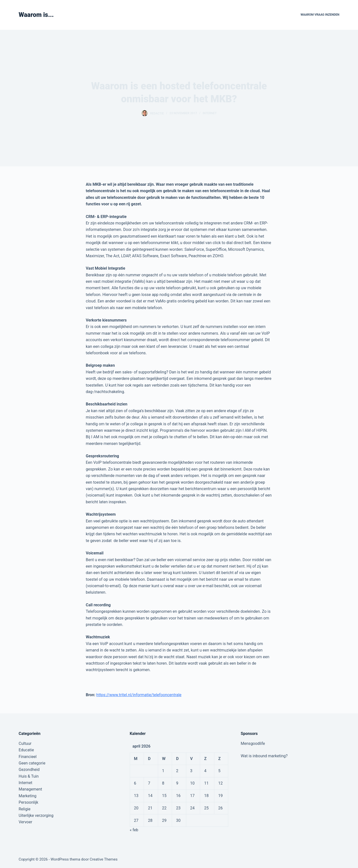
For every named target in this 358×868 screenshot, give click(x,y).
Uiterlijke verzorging (36, 815)
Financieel (28, 757)
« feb (134, 830)
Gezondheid (29, 770)
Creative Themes (104, 859)
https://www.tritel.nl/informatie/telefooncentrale (139, 695)
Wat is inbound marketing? (264, 756)
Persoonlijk (28, 802)
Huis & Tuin (29, 776)
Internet (210, 113)
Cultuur (25, 743)
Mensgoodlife (253, 743)
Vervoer (25, 822)
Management (30, 789)
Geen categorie (32, 763)
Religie (24, 809)
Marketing (27, 796)
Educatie (26, 750)
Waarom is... (36, 15)
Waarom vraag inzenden (320, 15)
